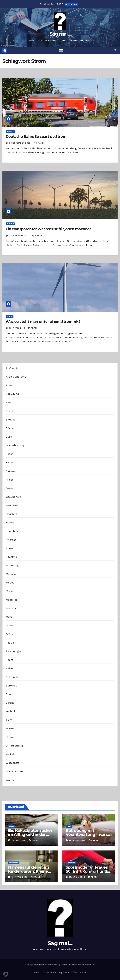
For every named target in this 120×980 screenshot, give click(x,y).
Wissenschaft (15, 771)
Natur (9, 626)
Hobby (10, 523)
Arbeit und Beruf (17, 377)
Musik (10, 617)
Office (10, 634)
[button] (115, 50)
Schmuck (12, 677)
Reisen (10, 668)
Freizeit (11, 480)
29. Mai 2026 (19, 840)
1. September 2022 (20, 143)
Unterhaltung (14, 746)
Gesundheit (13, 497)
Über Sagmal (79, 973)
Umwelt (10, 131)
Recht (10, 660)
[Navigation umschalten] (61, 50)
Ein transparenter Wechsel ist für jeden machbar (48, 229)
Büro (9, 437)
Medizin (11, 574)
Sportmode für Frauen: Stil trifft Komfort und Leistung (87, 871)
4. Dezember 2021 (20, 236)
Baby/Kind (12, 394)
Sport (9, 694)
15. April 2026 (77, 877)
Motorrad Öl (14, 608)
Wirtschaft (13, 763)
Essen (10, 454)
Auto (9, 385)
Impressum (64, 973)
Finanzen (12, 471)
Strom (10, 316)
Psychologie (13, 651)
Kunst (10, 548)
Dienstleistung (15, 445)
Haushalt (12, 514)
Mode (9, 591)
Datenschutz (49, 973)
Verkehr (11, 754)
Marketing (12, 565)
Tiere (9, 720)
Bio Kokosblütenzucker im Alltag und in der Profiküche (30, 835)
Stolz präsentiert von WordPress (42, 965)
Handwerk (12, 505)
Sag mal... (60, 34)
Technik (11, 711)
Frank (39, 143)
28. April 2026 (78, 840)
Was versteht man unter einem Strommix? (43, 322)
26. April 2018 (17, 328)
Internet (11, 540)
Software (12, 686)
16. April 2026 (20, 877)
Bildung (11, 420)
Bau (8, 402)
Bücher (10, 428)
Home (37, 973)
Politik (10, 643)
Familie (10, 462)
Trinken (11, 728)
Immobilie (12, 531)
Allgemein (12, 368)
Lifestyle (11, 557)
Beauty (10, 411)
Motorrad (12, 600)
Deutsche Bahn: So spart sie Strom (36, 137)
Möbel (10, 583)
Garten (10, 488)
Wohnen (11, 780)
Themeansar (88, 965)
